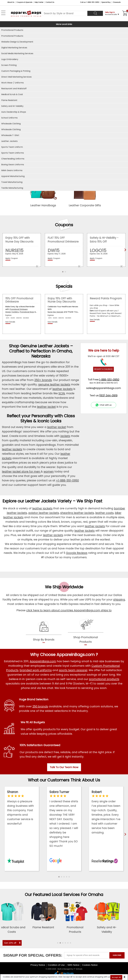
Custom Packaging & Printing (16, 71)
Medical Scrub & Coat (12, 94)
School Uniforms (9, 118)
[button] (59, 877)
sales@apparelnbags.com (104, 388)
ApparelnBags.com (43, 661)
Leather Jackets (9, 141)
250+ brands (43, 380)
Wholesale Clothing (11, 129)
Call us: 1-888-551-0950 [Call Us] (90, 2)
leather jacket (46, 407)
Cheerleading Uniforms (13, 159)
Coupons (64, 225)
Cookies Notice (90, 965)
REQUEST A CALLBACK (103, 369)
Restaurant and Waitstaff (14, 89)
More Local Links (64, 24)
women (49, 472)
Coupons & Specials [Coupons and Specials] (24, 2)
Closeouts (117, 2)
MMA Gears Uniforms (12, 170)
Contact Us (50, 2)
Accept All (116, 977)
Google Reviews (77, 553)
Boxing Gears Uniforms (13, 165)
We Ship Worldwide (64, 587)
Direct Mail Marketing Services (16, 77)
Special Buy (106, 2)
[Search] (95, 13)
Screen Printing (9, 65)
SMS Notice (73, 965)
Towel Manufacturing (12, 182)
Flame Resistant (9, 100)
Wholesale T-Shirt (10, 135)
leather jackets (62, 389)
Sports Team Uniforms (13, 153)
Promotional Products (12, 36)
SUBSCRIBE (117, 955)
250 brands (40, 706)
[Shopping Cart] (124, 13)
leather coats (104, 513)
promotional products (104, 679)
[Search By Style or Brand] (65, 13)
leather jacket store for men (21, 472)
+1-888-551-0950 (67, 480)
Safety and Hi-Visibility (12, 106)
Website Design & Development (17, 42)
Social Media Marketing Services (17, 53)
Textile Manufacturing (12, 188)
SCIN (62, 393)
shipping (119, 600)
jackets (65, 436)
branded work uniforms (36, 670)
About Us (11, 2)
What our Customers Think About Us (64, 780)
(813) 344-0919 (108, 395)
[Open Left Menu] (3, 13)
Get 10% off (10, 943)
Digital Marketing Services (14, 48)
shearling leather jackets (77, 513)
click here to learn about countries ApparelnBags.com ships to (69, 610)
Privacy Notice (38, 965)
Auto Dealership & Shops (14, 112)
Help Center (39, 2)
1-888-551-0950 (109, 380)
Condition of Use (56, 965)
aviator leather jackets (44, 513)
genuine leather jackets (54, 384)
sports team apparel (73, 670)
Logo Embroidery (10, 59)
